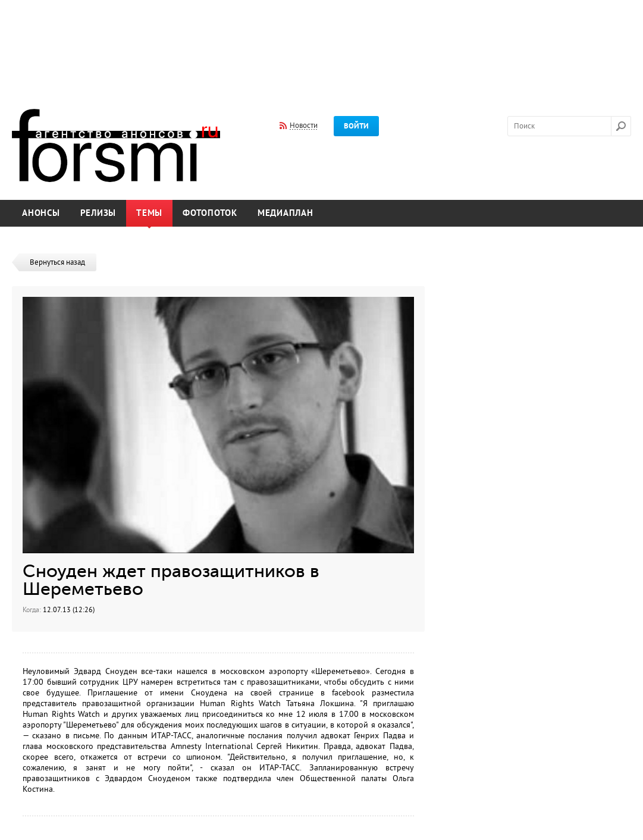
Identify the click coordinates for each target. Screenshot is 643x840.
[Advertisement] (322, 46)
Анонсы (41, 213)
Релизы (98, 213)
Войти (356, 126)
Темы (149, 213)
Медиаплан (286, 213)
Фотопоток (210, 213)
